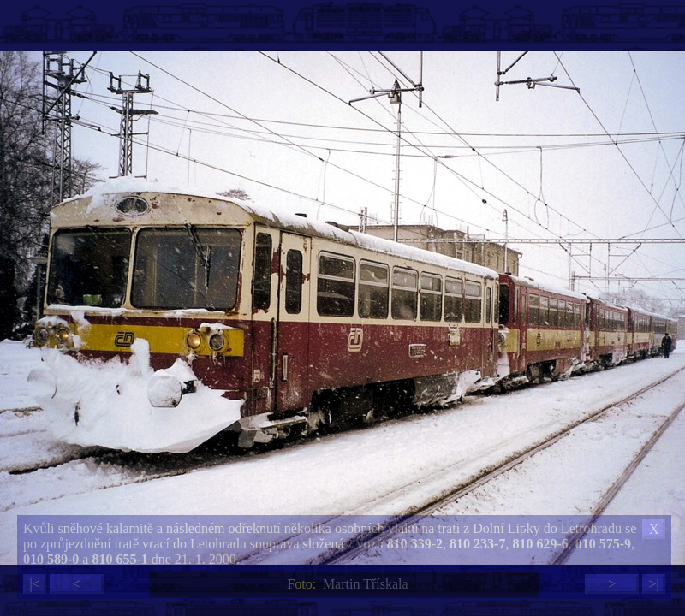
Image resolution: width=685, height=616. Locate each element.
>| (653, 584)
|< (34, 584)
